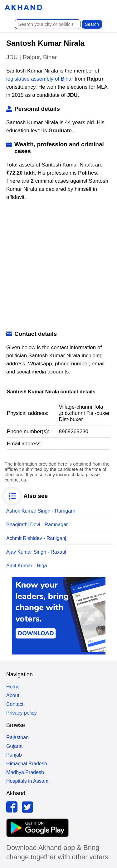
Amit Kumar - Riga (27, 566)
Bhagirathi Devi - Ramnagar (37, 525)
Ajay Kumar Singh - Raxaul (36, 552)
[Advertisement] (58, 266)
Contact (15, 704)
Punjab (14, 755)
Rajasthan (17, 737)
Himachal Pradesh (27, 764)
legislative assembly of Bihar (40, 79)
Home (13, 687)
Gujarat (14, 746)
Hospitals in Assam (27, 781)
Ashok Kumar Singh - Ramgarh (41, 511)
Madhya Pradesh (25, 772)
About (13, 695)
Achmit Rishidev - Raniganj (36, 538)
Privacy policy (22, 713)
